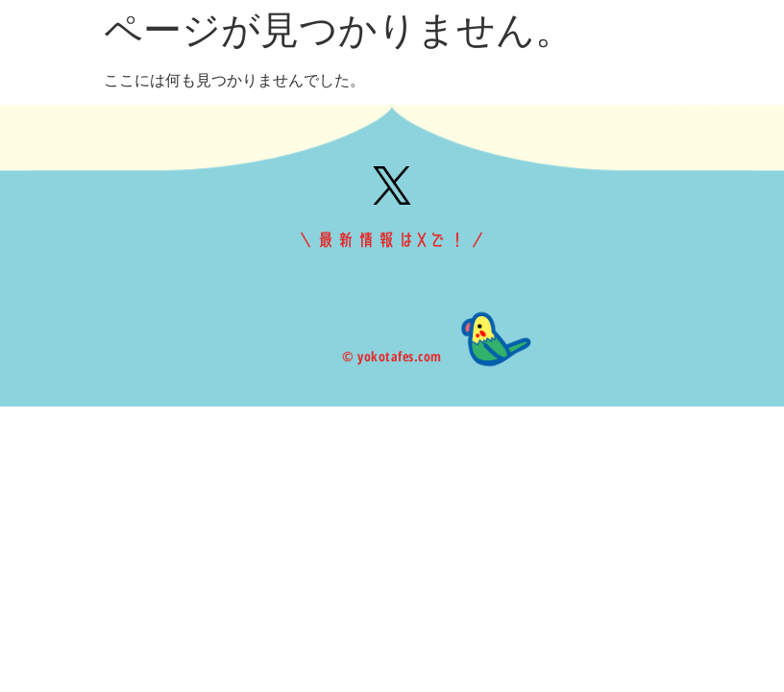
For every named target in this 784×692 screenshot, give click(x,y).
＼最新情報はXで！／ (392, 240)
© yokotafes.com (392, 356)
